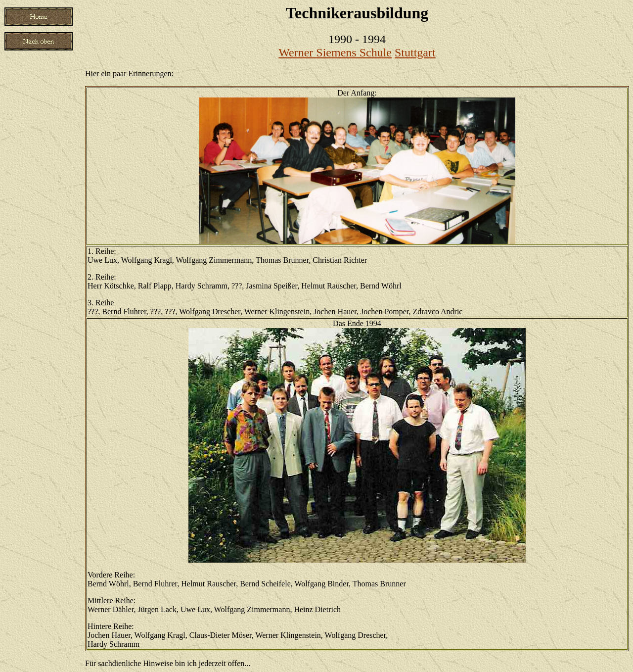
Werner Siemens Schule (335, 52)
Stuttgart (415, 52)
